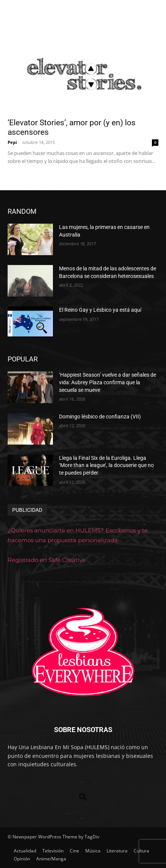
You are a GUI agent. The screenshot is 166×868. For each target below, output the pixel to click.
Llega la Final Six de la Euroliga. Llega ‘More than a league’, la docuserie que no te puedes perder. (106, 465)
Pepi (12, 142)
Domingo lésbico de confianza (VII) (100, 417)
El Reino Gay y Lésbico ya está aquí (100, 310)
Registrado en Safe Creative (47, 560)
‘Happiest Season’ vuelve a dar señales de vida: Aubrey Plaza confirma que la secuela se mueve (108, 382)
